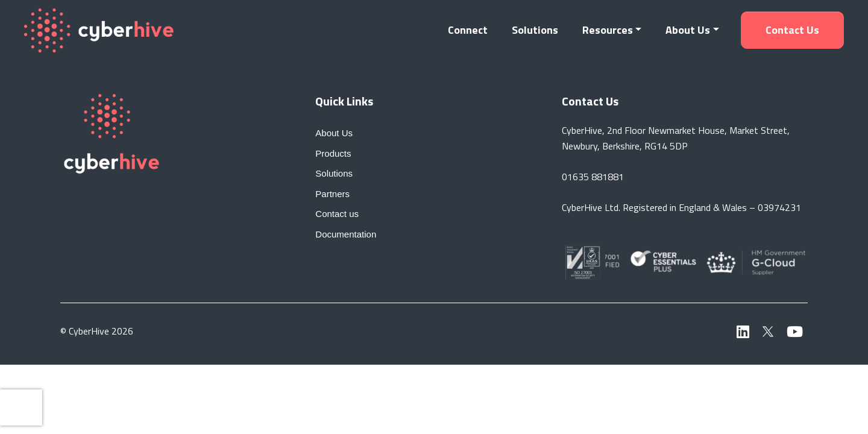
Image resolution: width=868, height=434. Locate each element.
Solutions (535, 30)
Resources (608, 30)
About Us (688, 30)
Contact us (792, 30)
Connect (468, 30)
